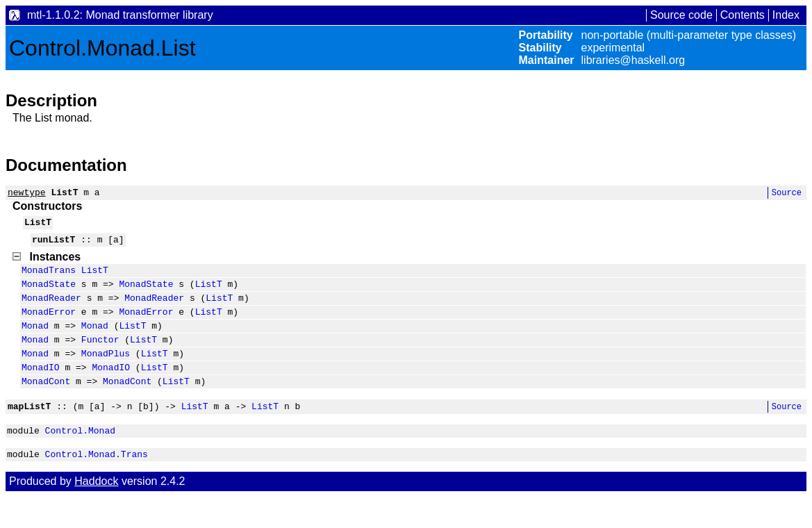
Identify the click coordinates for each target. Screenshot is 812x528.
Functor (100, 358)
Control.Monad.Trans (97, 485)
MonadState (49, 294)
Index (786, 15)
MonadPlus (106, 374)
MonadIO (41, 390)
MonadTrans (49, 278)
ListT (95, 278)
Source (787, 194)
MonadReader (51, 310)
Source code (681, 15)
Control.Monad (80, 459)
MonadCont (46, 406)
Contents (743, 15)
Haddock (96, 512)
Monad (35, 342)
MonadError (49, 326)
